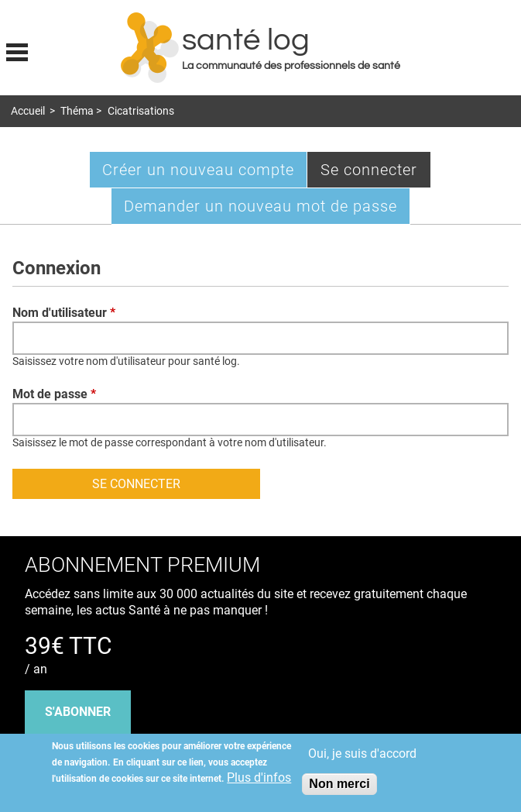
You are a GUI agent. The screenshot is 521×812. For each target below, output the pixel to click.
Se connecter (376, 173)
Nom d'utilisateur (64, 313)
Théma (77, 111)
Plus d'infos (259, 778)
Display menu (17, 50)
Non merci (339, 784)
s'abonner (78, 712)
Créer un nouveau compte (198, 170)
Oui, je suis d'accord (362, 754)
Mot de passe (54, 394)
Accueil (28, 111)
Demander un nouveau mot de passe (260, 206)
